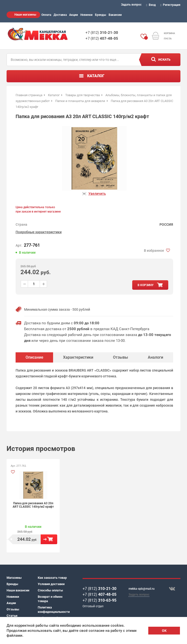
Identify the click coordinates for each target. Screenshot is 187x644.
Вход (151, 5)
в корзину (146, 285)
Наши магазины (25, 15)
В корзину (49, 539)
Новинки (86, 15)
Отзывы (13, 609)
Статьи (12, 616)
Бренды (101, 15)
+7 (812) (102, 33)
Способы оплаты (50, 590)
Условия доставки (51, 584)
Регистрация (171, 5)
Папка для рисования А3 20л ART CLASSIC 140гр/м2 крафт (33, 505)
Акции (74, 15)
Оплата (46, 15)
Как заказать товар (52, 578)
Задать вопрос (131, 5)
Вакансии (115, 15)
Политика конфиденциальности (53, 610)
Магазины (14, 578)
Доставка (60, 15)
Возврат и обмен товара (50, 599)
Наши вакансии (18, 590)
